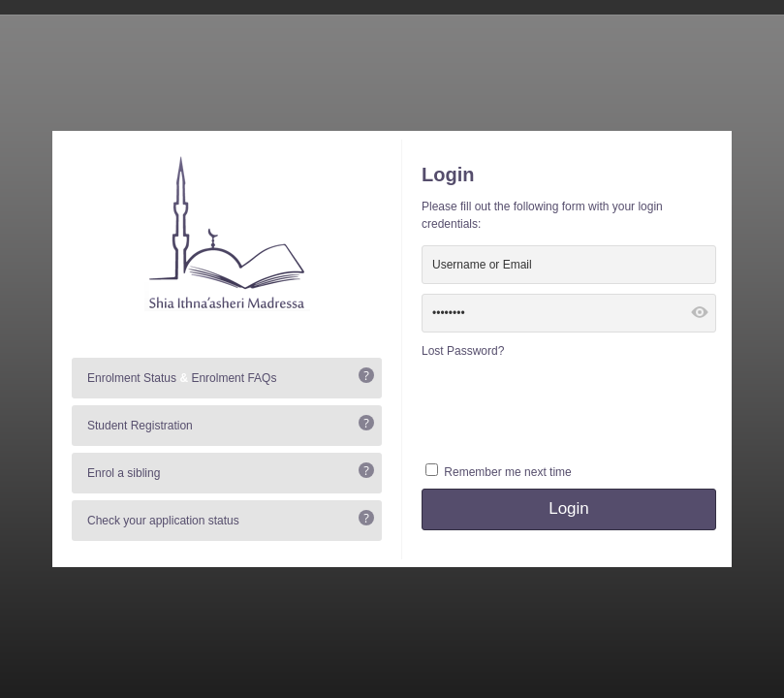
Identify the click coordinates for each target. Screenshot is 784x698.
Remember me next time (507, 472)
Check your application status (163, 521)
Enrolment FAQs (234, 378)
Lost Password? (463, 351)
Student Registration (140, 426)
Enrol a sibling (124, 473)
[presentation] (569, 408)
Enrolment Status (132, 378)
